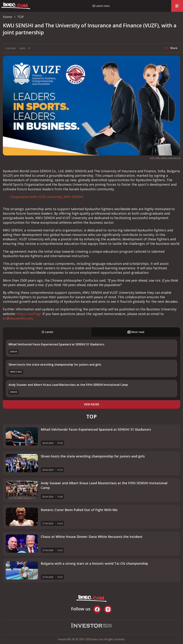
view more (91, 404)
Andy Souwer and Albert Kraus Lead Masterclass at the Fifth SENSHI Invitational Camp (68, 385)
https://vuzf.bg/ (29, 314)
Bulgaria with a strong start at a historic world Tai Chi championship (94, 563)
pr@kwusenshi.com (18, 318)
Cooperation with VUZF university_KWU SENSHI (47, 197)
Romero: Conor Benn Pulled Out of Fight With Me (79, 510)
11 (29, 48)
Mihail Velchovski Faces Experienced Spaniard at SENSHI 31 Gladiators (56, 344)
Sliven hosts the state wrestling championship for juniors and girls (55, 365)
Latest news (103, 6)
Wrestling (16, 372)
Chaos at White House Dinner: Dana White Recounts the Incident (92, 537)
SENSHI (14, 352)
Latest (47, 332)
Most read (136, 332)
